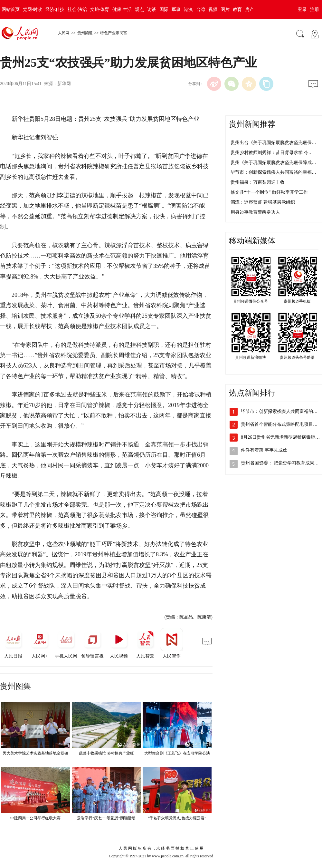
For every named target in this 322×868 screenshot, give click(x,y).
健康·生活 (122, 10)
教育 (237, 10)
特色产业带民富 (114, 33)
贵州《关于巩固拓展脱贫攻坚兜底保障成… (273, 163)
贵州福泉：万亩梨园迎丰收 (258, 182)
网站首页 (11, 10)
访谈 (152, 10)
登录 (302, 10)
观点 (139, 10)
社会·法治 (77, 10)
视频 (213, 10)
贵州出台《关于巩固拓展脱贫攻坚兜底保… (273, 143)
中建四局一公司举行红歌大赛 (35, 818)
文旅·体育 (100, 10)
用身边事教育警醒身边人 (255, 212)
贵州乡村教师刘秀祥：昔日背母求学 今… (272, 153)
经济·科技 (55, 10)
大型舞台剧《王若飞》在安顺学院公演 (177, 753)
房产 (250, 10)
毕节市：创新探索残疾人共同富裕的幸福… (273, 172)
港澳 (188, 10)
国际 (164, 10)
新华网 (64, 84)
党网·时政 (33, 10)
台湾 (201, 10)
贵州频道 (85, 33)
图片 (225, 10)
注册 (315, 10)
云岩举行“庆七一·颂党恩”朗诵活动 (106, 818)
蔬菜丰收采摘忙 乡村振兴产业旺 (106, 753)
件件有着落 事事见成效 (264, 450)
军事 (176, 10)
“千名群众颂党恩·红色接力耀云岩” (177, 818)
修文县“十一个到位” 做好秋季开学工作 (269, 192)
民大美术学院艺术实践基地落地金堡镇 (35, 753)
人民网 (64, 33)
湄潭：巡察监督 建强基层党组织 (263, 202)
